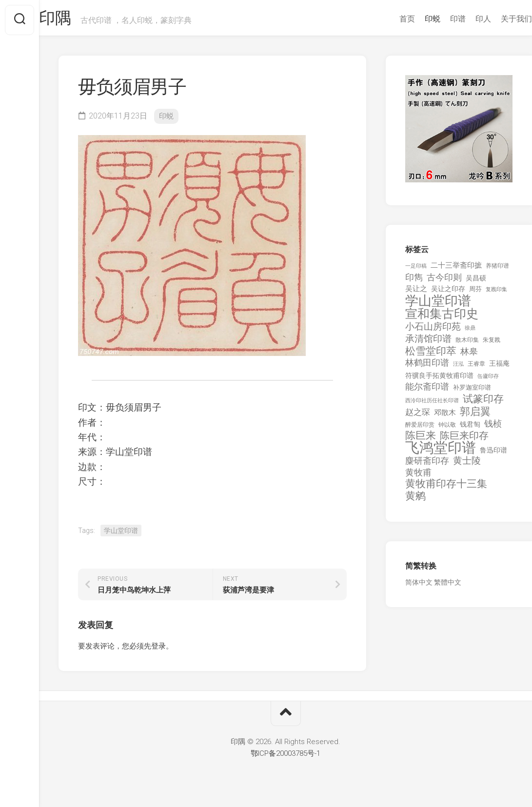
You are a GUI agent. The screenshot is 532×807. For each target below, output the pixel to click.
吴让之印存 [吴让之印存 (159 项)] (448, 293)
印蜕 (413, 19)
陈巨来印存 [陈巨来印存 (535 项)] (464, 440)
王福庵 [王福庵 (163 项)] (499, 367)
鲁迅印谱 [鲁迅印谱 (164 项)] (493, 454)
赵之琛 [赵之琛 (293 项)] (418, 416)
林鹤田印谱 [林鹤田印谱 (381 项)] (427, 366)
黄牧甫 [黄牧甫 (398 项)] (418, 476)
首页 (388, 19)
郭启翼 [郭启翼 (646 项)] (475, 416)
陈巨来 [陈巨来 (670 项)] (421, 440)
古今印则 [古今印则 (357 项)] (444, 281)
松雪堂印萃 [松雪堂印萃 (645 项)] (431, 355)
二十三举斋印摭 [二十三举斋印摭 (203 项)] (456, 269)
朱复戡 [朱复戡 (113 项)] (492, 344)
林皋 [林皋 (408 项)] (469, 355)
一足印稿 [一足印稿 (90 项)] (416, 270)
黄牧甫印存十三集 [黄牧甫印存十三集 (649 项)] (446, 488)
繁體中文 (448, 586)
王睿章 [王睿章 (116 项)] (476, 368)
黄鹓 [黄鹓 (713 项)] (415, 500)
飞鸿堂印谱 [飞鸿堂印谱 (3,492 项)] (441, 452)
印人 (464, 19)
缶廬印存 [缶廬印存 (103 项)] (488, 380)
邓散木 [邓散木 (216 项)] (445, 416)
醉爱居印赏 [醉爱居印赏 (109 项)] (420, 429)
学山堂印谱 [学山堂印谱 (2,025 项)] (438, 305)
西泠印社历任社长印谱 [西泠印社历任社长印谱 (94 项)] (432, 404)
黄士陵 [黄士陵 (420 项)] (467, 465)
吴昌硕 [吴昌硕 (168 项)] (476, 282)
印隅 (76, 20)
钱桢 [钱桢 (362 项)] (493, 427)
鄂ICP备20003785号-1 (286, 757)
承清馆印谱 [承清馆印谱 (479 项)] (428, 343)
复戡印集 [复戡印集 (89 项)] (496, 293)
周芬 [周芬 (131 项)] (475, 293)
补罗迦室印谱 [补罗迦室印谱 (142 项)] (472, 391)
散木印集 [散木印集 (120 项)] (467, 344)
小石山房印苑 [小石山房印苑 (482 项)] (433, 331)
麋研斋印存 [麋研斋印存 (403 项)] (427, 464)
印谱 (438, 19)
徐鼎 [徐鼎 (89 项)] (470, 332)
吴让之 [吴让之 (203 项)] (416, 293)
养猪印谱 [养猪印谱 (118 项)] (497, 270)
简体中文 (419, 586)
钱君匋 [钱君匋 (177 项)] (470, 428)
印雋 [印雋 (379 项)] (414, 281)
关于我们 (497, 19)
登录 (158, 650)
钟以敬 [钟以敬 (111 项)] (447, 429)
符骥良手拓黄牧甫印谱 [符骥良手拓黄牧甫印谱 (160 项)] (439, 379)
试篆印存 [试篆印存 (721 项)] (483, 403)
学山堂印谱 (121, 534)
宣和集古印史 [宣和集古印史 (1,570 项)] (442, 318)
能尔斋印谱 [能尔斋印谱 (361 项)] (427, 390)
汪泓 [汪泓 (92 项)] (458, 368)
